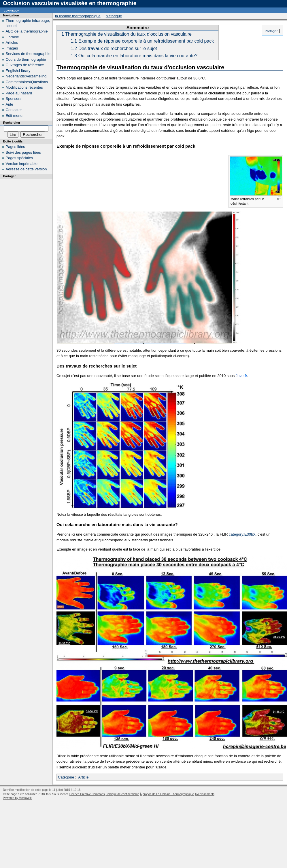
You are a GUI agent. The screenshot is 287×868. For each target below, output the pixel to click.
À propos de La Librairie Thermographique (167, 794)
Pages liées (15, 147)
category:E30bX (242, 534)
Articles (12, 42)
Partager (271, 31)
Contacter (14, 110)
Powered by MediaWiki (18, 798)
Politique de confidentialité (122, 794)
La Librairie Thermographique (78, 16)
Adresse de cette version (26, 169)
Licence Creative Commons (87, 794)
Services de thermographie (28, 54)
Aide (10, 104)
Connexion (12, 10)
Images (12, 48)
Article (83, 777)
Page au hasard (19, 93)
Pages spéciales (19, 158)
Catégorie (66, 777)
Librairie (12, 37)
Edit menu (14, 116)
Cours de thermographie (26, 59)
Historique (114, 16)
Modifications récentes (24, 87)
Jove (240, 376)
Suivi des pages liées (23, 152)
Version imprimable (22, 164)
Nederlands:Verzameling (26, 76)
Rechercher (12, 123)
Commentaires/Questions (27, 82)
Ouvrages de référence (25, 65)
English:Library (18, 71)
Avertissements (205, 794)
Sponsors (14, 99)
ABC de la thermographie (27, 31)
